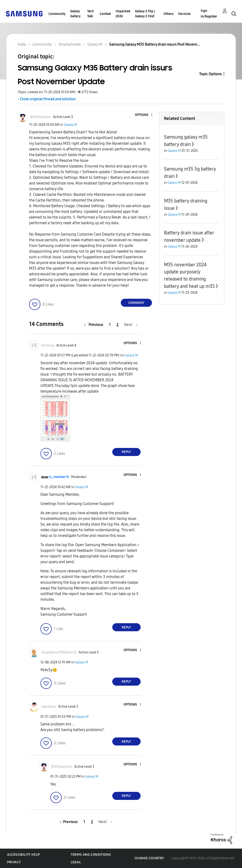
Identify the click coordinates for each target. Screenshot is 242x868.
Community (57, 14)
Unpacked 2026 (123, 14)
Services (184, 14)
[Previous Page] (95, 325)
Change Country (149, 858)
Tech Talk (91, 14)
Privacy (14, 862)
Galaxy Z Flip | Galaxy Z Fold (145, 14)
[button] (144, 115)
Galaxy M (70, 125)
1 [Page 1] (110, 325)
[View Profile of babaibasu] (49, 707)
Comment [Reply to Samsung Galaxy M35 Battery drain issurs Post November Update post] (136, 303)
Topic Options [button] (210, 74)
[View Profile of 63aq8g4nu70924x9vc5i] (59, 652)
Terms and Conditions (91, 855)
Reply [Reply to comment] (126, 452)
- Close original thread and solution (47, 99)
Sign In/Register (209, 14)
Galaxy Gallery (75, 14)
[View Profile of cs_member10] (59, 477)
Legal (76, 862)
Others (169, 14)
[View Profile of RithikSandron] (41, 117)
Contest (105, 14)
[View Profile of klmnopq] (48, 345)
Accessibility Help (24, 855)
